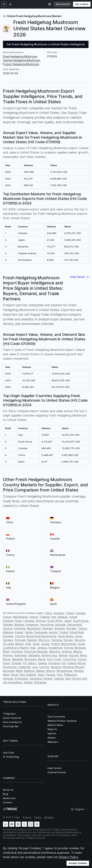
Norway (68, 640)
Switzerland (74, 625)
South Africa (55, 621)
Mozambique (65, 671)
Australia (60, 625)
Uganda (59, 678)
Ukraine (48, 678)
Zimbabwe (40, 682)
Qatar (36, 644)
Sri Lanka (8, 644)
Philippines (71, 675)
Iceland (72, 663)
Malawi (40, 671)
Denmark (48, 628)
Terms (38, 817)
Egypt (7, 663)
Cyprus (82, 659)
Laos (35, 667)
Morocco (44, 640)
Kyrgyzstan (10, 667)
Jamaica (42, 648)
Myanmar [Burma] (74, 667)
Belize (42, 659)
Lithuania (29, 621)
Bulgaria (19, 625)
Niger (6, 675)
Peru (60, 675)
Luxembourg (11, 648)
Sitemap (49, 817)
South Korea (81, 621)
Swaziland (36, 678)
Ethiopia (17, 663)
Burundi (74, 655)
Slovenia (80, 640)
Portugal (20, 640)
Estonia (69, 648)
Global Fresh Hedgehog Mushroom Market (32, 16)
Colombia (17, 652)
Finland (55, 644)
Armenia (8, 655)
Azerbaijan (21, 655)
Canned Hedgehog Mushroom (21, 60)
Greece (8, 628)
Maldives (29, 671)
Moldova (56, 667)
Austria (53, 632)
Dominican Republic (36, 652)
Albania (78, 652)
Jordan (45, 644)
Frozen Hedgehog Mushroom (21, 64)
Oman (41, 675)
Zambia (28, 682)
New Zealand (28, 675)
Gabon (32, 663)
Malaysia (8, 632)
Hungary (8, 640)
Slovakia (71, 628)
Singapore (32, 625)
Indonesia (20, 628)
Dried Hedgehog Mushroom (20, 56)
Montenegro (69, 644)
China (48, 613)
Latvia (78, 636)
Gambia (42, 663)
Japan (68, 621)
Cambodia (24, 667)
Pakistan (32, 640)
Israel (81, 644)
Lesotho (44, 667)
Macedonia (34, 628)
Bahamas (18, 659)
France (7, 617)
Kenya (82, 663)
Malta (19, 671)
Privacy (27, 817)
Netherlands (20, 617)
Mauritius (55, 652)
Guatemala (41, 632)
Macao (19, 644)
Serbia (29, 632)
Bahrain (63, 655)
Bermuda (80, 648)
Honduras (54, 663)
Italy (54, 617)
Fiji (25, 663)
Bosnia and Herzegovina (41, 636)
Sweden (8, 625)
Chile (28, 644)
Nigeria (24, 648)
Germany (59, 613)
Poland (70, 613)
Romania (60, 628)
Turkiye (82, 628)
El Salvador (21, 678)
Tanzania (57, 640)
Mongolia (9, 671)
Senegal (8, 678)
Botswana (31, 659)
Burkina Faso (50, 655)
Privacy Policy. (69, 857)
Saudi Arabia (66, 636)
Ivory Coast (54, 659)
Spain (19, 621)
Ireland (34, 617)
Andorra (67, 652)
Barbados (34, 655)
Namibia (79, 671)
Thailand (45, 617)
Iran (64, 663)
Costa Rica (70, 659)
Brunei (7, 659)
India (33, 648)
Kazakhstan (56, 648)
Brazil (6, 652)
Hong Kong (47, 625)
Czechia (20, 636)
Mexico (51, 671)
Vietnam (41, 621)
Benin (83, 655)
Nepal (14, 675)
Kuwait (19, 632)
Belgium (63, 617)
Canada (80, 613)
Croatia (63, 632)
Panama (51, 675)
